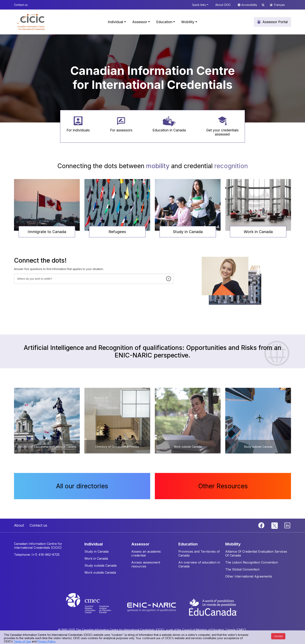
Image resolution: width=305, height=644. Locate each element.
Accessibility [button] (250, 5)
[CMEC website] (94, 607)
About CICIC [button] (223, 5)
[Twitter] (275, 525)
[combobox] (94, 279)
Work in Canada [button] (258, 232)
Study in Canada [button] (188, 232)
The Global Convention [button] (242, 569)
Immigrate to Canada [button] (47, 232)
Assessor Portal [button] (275, 22)
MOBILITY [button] (233, 544)
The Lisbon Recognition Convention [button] (252, 562)
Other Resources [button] (223, 486)
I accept (278, 636)
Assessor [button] (140, 22)
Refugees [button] (117, 232)
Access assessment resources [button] (146, 564)
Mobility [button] (188, 22)
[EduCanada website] (213, 607)
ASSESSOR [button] (140, 544)
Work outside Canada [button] (100, 572)
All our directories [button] (82, 486)
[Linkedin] (287, 525)
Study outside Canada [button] (100, 565)
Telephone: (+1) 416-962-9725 (37, 555)
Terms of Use (22, 641)
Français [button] (279, 5)
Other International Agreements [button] (249, 576)
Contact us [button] (21, 5)
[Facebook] (262, 525)
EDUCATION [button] (188, 544)
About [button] (19, 525)
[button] (31, 22)
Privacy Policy (46, 641)
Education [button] (164, 22)
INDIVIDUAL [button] (94, 544)
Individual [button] (115, 22)
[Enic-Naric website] (152, 607)
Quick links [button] (199, 5)
